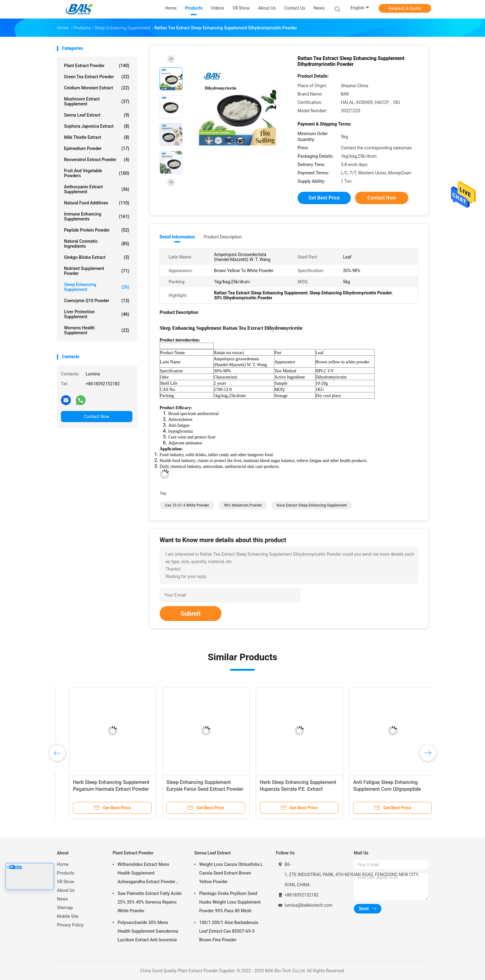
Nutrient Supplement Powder (97, 271)
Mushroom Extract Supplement (97, 101)
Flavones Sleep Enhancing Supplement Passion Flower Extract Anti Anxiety (193, 789)
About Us (66, 890)
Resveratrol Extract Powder (97, 160)
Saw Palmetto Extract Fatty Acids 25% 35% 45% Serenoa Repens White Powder (150, 902)
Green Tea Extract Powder (97, 77)
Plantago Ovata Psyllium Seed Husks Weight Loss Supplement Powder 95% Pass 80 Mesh (230, 902)
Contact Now (97, 417)
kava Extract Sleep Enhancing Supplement (312, 505)
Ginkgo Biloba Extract (97, 257)
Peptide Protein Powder (97, 230)
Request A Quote (405, 8)
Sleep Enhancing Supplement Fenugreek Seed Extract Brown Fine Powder (287, 789)
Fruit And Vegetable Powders (97, 173)
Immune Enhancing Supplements (97, 216)
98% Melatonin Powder (243, 505)
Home (63, 864)
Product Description (223, 237)
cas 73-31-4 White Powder (187, 505)
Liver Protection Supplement (97, 314)
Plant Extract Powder (97, 66)
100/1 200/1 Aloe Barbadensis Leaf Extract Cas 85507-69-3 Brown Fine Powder (229, 931)
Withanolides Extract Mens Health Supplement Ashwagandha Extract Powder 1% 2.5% (146, 874)
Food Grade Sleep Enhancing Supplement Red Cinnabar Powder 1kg (379, 789)
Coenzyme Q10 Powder (97, 301)
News (62, 899)
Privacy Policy (70, 925)
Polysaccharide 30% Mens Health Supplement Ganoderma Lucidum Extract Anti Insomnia (148, 931)
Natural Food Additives (97, 203)
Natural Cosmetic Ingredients (97, 244)
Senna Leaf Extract (97, 115)
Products (66, 873)
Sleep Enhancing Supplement (97, 287)
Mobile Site (68, 916)
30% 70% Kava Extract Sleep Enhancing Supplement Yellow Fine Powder (100, 789)
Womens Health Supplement (97, 330)
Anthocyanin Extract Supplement (97, 189)
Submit (191, 614)
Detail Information (177, 237)
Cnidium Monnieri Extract (97, 88)
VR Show (66, 882)
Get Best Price (324, 198)
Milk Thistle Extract (97, 137)
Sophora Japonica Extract (97, 126)
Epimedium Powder (97, 148)
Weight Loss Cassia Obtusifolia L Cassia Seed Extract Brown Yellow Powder (231, 873)
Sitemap (65, 908)
